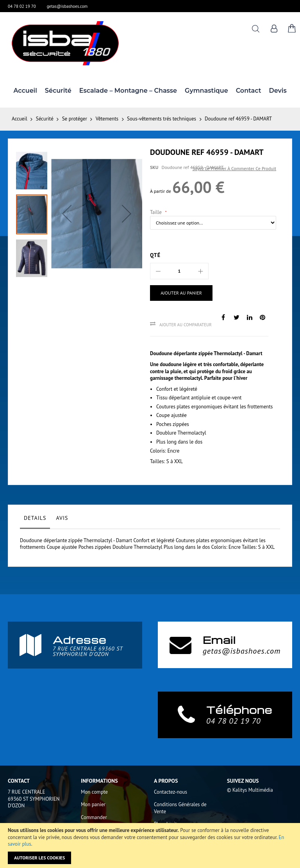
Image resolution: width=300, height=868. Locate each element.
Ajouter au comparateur (186, 325)
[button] (67, 214)
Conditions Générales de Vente (180, 808)
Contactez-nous (171, 792)
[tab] (35, 520)
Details (35, 518)
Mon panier (93, 804)
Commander (94, 817)
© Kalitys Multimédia (250, 790)
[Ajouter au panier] (179, 293)
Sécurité (45, 119)
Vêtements (107, 119)
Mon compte (94, 792)
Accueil (20, 119)
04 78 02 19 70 (22, 6)
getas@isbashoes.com (67, 6)
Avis (62, 518)
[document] (150, 846)
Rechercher (256, 29)
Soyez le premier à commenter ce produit (234, 168)
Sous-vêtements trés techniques (162, 119)
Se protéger (75, 119)
